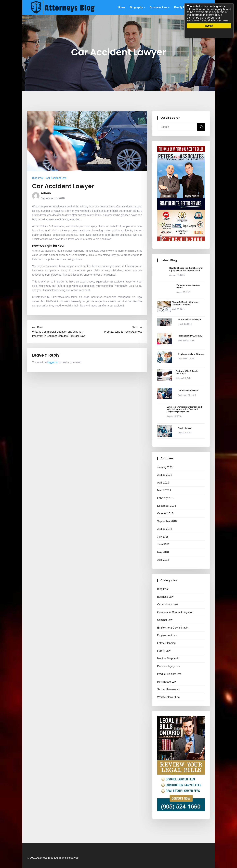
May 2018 (163, 552)
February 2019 (166, 498)
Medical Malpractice (169, 659)
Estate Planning (166, 643)
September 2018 (167, 521)
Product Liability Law (169, 674)
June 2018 (163, 544)
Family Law (181, 7)
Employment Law (167, 635)
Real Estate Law (167, 682)
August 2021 (165, 475)
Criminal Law (165, 620)
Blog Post (38, 178)
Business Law (159, 7)
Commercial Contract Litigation (175, 612)
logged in (53, 362)
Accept (209, 26)
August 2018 (165, 529)
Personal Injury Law (169, 666)
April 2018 (163, 560)
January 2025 (165, 467)
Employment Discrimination (173, 628)
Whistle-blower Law (169, 697)
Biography (136, 7)
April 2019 (163, 483)
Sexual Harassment (169, 689)
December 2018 (167, 506)
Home (121, 7)
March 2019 (164, 490)
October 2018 (165, 513)
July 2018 (163, 537)
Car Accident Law (56, 178)
